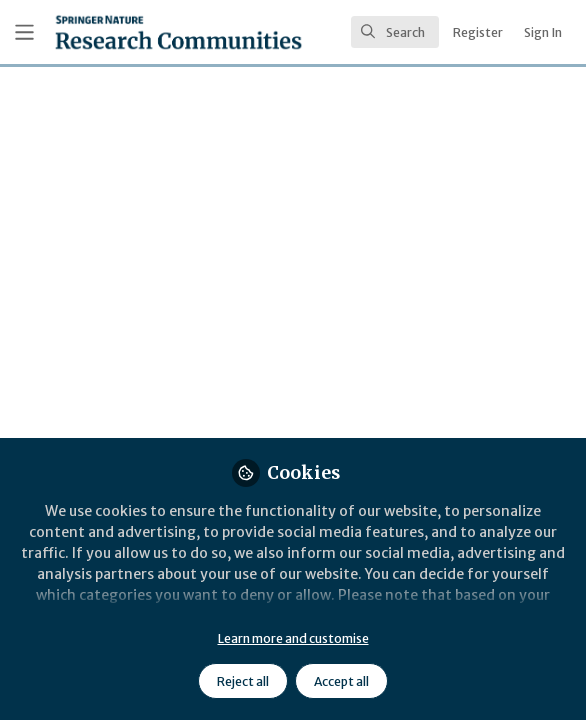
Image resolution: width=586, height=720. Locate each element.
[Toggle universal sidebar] (24, 32)
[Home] (178, 32)
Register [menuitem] (478, 32)
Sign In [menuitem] (543, 32)
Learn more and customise (293, 638)
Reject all (243, 681)
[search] (395, 32)
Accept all (341, 681)
